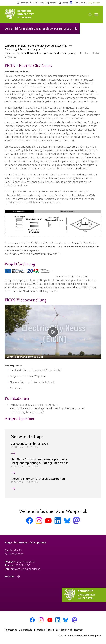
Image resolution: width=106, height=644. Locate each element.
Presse (50, 630)
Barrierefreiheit (64, 630)
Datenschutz (25, 630)
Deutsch (97, 3)
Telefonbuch (39, 3)
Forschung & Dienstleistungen (23, 49)
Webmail (53, 3)
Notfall (65, 3)
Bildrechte (39, 630)
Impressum (11, 630)
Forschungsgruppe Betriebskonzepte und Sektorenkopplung (40, 53)
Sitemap (78, 630)
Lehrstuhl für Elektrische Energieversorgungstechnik (36, 46)
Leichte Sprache (80, 3)
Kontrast (24, 3)
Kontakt (10, 577)
